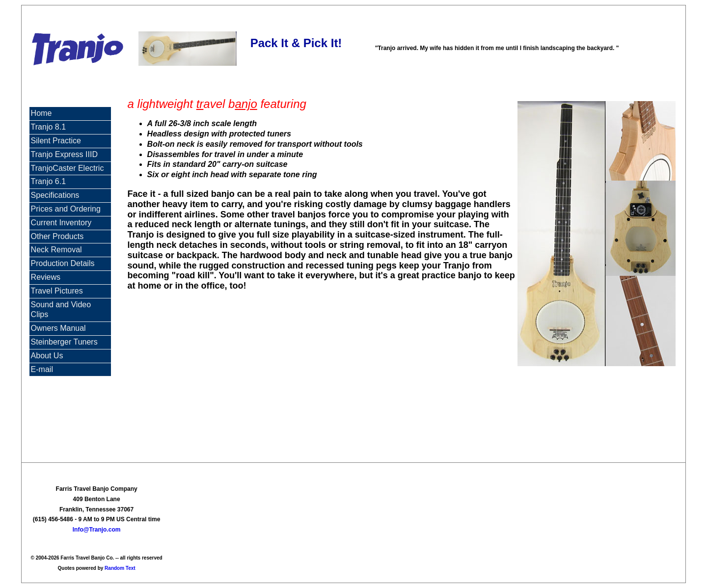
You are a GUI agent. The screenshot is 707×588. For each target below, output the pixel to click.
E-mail (42, 369)
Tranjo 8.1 (48, 127)
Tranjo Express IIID (64, 154)
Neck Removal (56, 250)
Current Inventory (61, 223)
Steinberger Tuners (64, 342)
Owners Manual (58, 328)
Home (41, 113)
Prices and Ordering (66, 209)
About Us (47, 356)
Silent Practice (56, 141)
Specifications (55, 195)
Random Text (120, 568)
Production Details (63, 263)
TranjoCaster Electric (68, 168)
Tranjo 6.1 (48, 181)
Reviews (46, 277)
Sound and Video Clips (61, 310)
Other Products (57, 236)
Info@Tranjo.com (97, 530)
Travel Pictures (57, 291)
